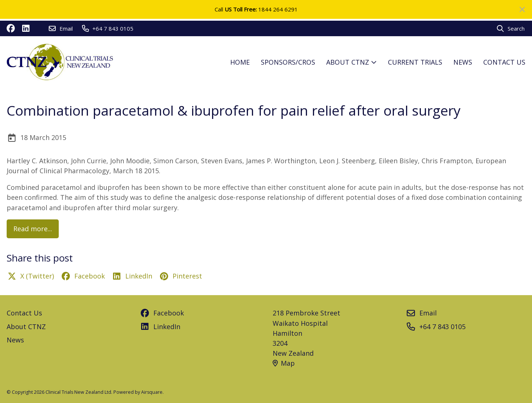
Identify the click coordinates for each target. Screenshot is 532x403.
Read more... (33, 229)
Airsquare (152, 392)
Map (284, 363)
